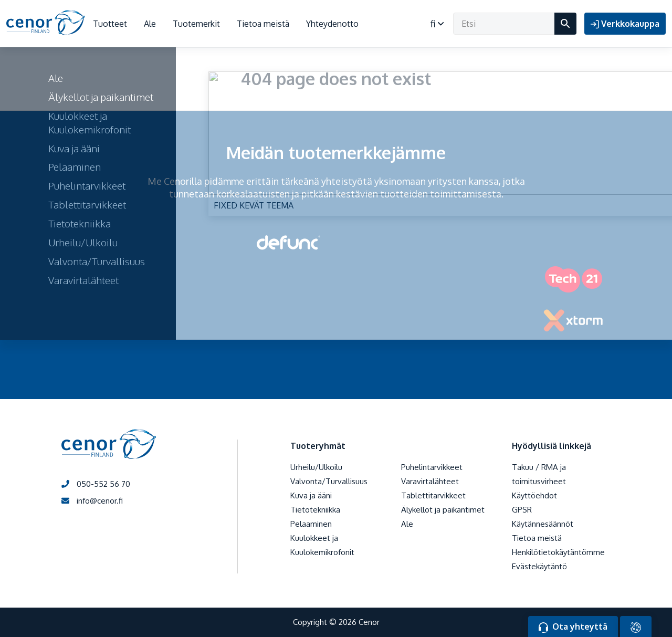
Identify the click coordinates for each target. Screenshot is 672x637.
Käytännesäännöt (543, 524)
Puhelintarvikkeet (432, 467)
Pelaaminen (311, 524)
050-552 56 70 (96, 484)
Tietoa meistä (263, 24)
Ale (150, 24)
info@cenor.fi (92, 501)
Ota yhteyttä (573, 627)
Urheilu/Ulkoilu (316, 467)
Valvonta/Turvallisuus (329, 481)
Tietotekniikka (315, 510)
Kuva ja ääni (311, 495)
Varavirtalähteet (430, 481)
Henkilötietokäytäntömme (558, 552)
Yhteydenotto (332, 24)
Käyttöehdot (534, 495)
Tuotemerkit (196, 24)
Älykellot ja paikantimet (443, 510)
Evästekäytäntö (539, 566)
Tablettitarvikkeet (433, 495)
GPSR (522, 510)
